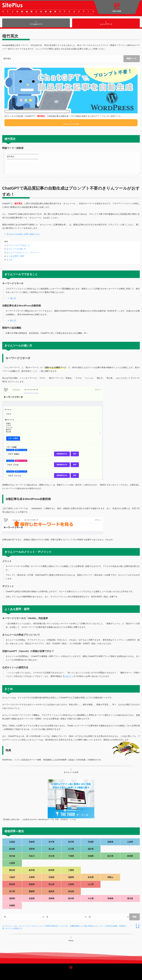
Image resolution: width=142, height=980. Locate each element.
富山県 (51, 849)
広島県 (71, 884)
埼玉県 (51, 856)
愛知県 (12, 870)
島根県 (32, 884)
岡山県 (51, 884)
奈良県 (91, 877)
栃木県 (110, 856)
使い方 (13, 298)
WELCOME (117, 8)
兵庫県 (32, 877)
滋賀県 (71, 877)
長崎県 (51, 898)
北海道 (12, 842)
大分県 (91, 898)
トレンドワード (106, 23)
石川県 (71, 849)
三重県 (71, 870)
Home (71, 939)
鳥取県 (12, 884)
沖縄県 (12, 906)
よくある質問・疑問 (15, 256)
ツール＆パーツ (36, 23)
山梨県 (12, 863)
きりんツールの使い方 (16, 249)
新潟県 (12, 849)
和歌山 (110, 877)
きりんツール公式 (71, 123)
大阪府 (12, 877)
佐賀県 (32, 898)
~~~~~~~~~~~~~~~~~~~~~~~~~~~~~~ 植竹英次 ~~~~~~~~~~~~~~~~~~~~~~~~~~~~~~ (73, 163)
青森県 (32, 842)
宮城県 (91, 842)
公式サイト (69, 676)
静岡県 (51, 870)
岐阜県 (32, 870)
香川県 (12, 891)
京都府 (51, 877)
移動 (135, 917)
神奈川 (32, 856)
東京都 (12, 856)
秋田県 (71, 842)
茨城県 (91, 856)
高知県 (71, 891)
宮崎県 (110, 898)
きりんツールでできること (18, 245)
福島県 (110, 842)
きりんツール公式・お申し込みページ (23, 234)
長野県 (32, 849)
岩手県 (51, 842)
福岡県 (12, 898)
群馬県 (130, 856)
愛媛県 (32, 891)
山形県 (130, 842)
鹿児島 (130, 898)
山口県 (91, 884)
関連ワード (132, 59)
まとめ (10, 260)
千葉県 (71, 856)
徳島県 (51, 891)
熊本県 (71, 898)
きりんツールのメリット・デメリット (23, 252)
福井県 (91, 849)
